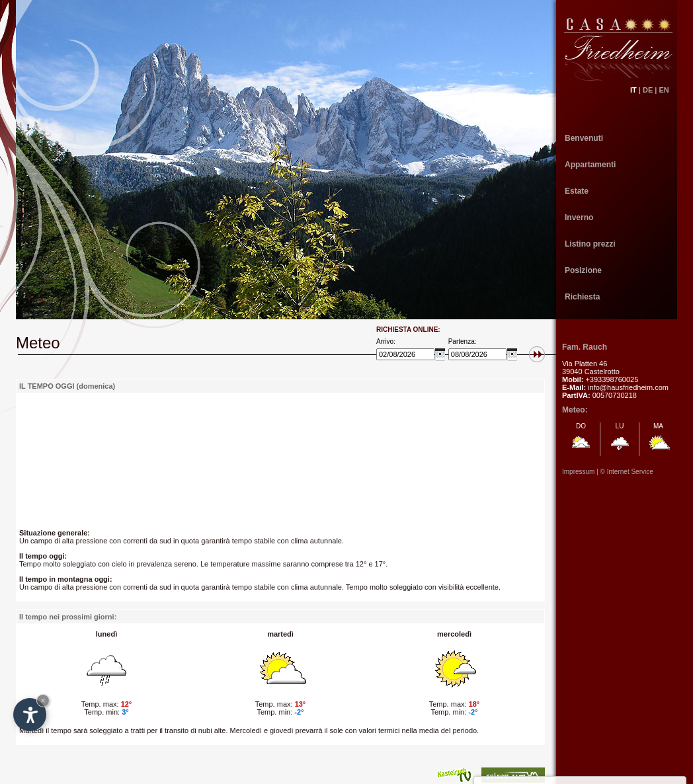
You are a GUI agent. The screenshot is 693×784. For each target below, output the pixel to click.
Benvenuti (584, 138)
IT (633, 90)
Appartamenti (590, 165)
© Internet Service (627, 472)
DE (648, 90)
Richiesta (582, 297)
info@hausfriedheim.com (628, 387)
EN (668, 90)
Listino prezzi (590, 244)
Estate (577, 191)
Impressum (578, 472)
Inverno (579, 217)
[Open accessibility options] (30, 715)
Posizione (583, 270)
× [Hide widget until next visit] (43, 700)
